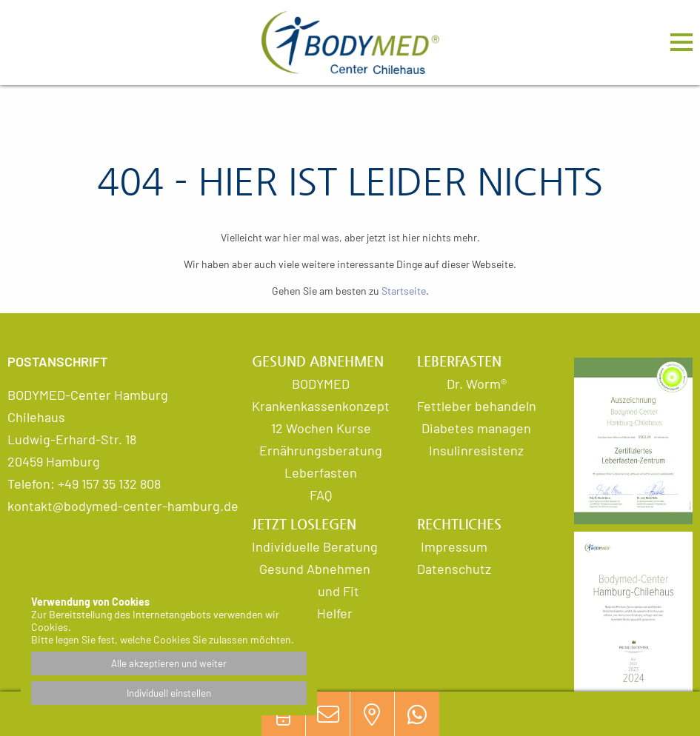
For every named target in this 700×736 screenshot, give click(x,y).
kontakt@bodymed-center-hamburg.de (123, 506)
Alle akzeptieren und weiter (169, 663)
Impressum (454, 546)
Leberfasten (321, 472)
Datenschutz (454, 569)
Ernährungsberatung (321, 450)
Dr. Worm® (477, 384)
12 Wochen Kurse (321, 428)
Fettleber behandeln (477, 406)
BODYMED (321, 384)
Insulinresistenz (476, 450)
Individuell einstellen (169, 693)
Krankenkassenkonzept (321, 406)
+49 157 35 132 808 (109, 484)
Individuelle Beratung (315, 546)
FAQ (321, 495)
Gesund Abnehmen (315, 569)
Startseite (404, 291)
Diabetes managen (476, 428)
